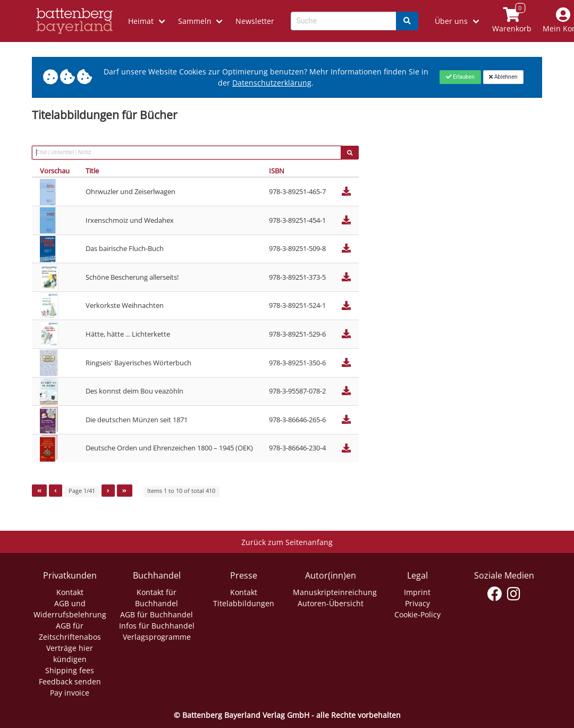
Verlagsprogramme (157, 637)
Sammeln (195, 21)
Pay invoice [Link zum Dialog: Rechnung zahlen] (70, 693)
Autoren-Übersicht (331, 603)
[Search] (407, 21)
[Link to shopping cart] (512, 21)
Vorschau (55, 171)
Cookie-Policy (417, 614)
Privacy (417, 603)
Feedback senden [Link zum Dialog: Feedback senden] (70, 681)
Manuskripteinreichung (335, 592)
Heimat (141, 21)
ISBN (277, 171)
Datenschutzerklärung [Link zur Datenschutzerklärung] (272, 83)
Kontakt (70, 592)
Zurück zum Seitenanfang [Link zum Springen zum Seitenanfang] (287, 542)
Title (92, 171)
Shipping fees (70, 670)
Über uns (451, 21)
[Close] (460, 77)
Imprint (417, 592)
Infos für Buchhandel (157, 626)
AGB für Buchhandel (157, 614)
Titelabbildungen (244, 603)
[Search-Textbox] (344, 21)
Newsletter (255, 21)
